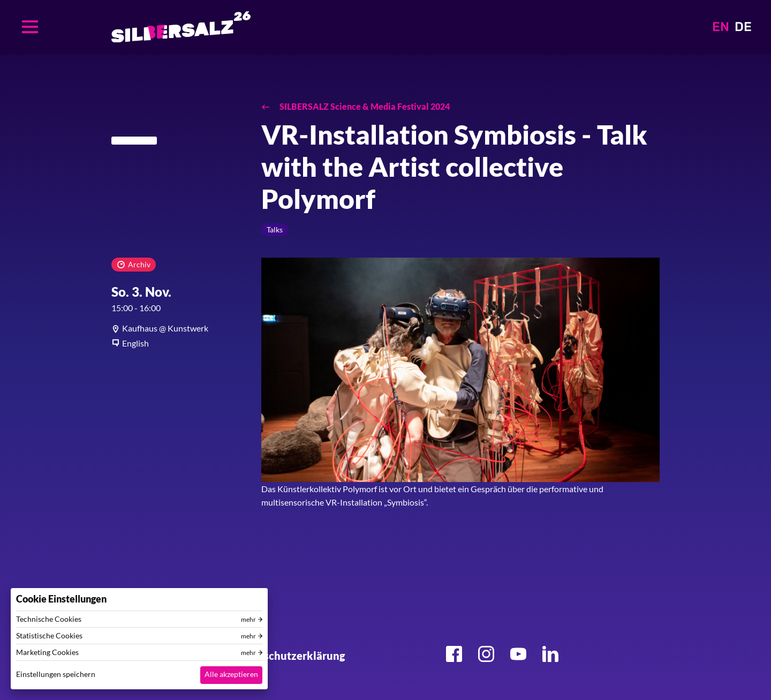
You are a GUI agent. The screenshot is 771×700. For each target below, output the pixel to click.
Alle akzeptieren (231, 674)
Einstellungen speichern (56, 674)
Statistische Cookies (49, 636)
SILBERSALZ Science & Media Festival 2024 (364, 106)
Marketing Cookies (47, 652)
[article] (178, 328)
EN (721, 27)
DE (743, 27)
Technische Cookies (49, 619)
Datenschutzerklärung (289, 656)
